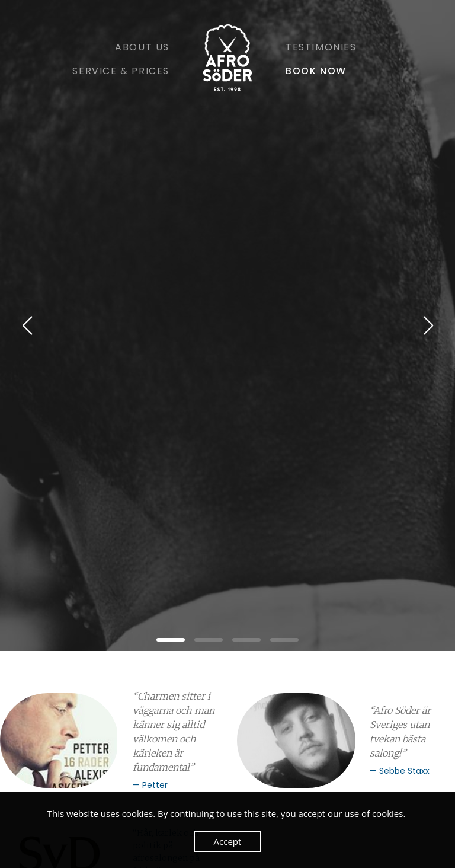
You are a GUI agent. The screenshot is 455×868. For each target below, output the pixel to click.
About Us (142, 47)
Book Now (316, 71)
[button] (171, 640)
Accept (228, 841)
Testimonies (321, 47)
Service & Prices (121, 71)
